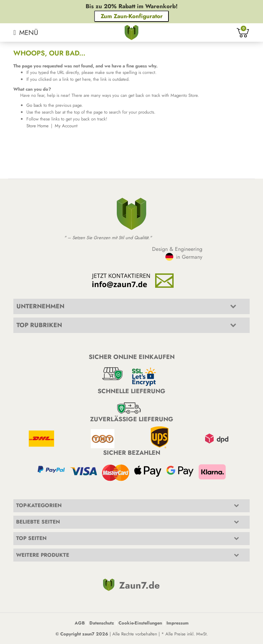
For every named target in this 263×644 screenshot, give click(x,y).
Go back (34, 105)
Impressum (178, 623)
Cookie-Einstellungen (140, 623)
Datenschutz (102, 623)
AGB (80, 623)
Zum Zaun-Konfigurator (132, 16)
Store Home (37, 126)
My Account (66, 126)
